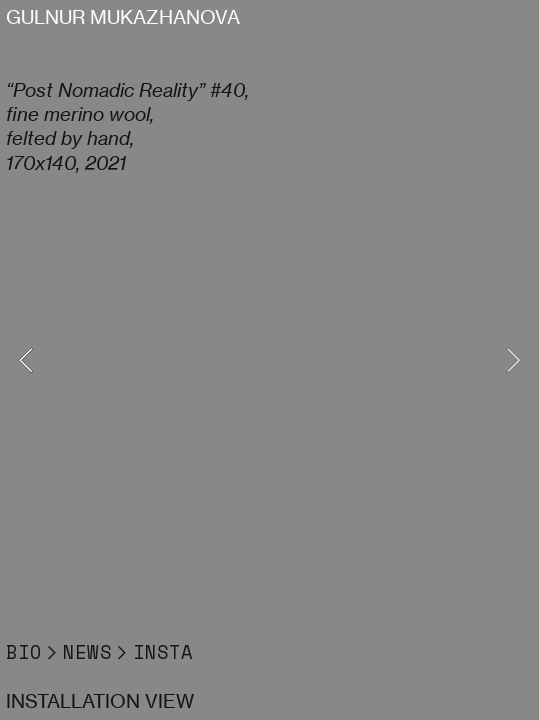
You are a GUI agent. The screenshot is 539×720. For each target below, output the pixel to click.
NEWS (87, 652)
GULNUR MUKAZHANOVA (123, 17)
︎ (52, 652)
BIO (24, 652)
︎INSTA (152, 652)
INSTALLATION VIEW (100, 701)
